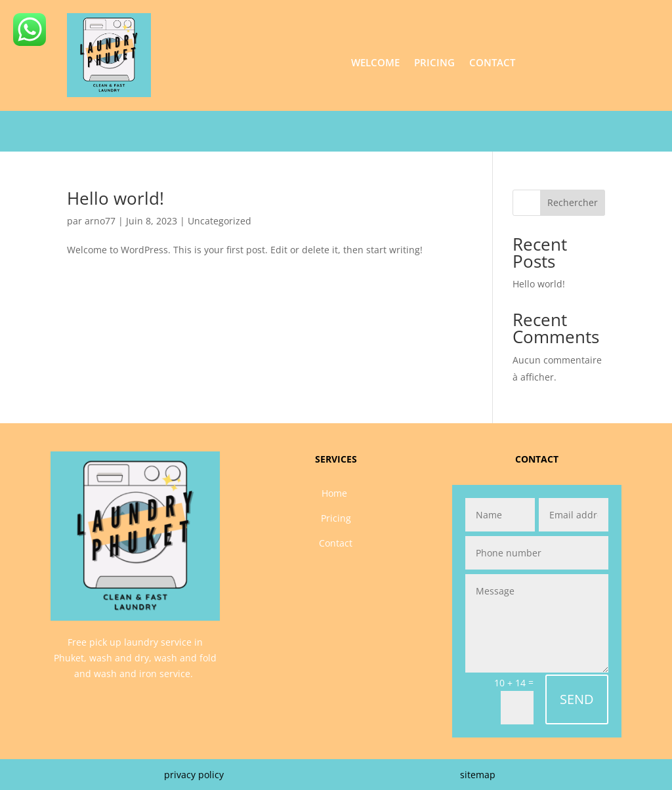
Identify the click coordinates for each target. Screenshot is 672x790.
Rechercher (573, 202)
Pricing (434, 63)
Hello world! (115, 198)
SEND (577, 699)
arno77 (100, 221)
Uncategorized (220, 221)
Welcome (375, 63)
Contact (492, 63)
